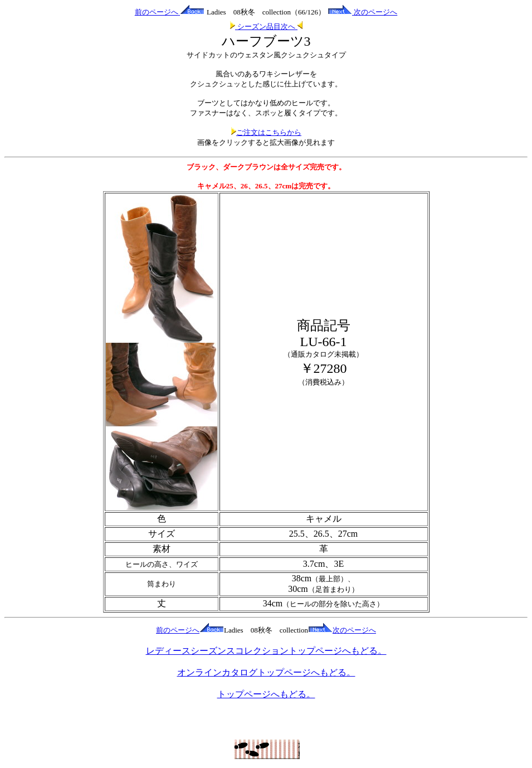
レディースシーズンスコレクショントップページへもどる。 (266, 651)
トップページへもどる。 (266, 694)
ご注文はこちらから (266, 132)
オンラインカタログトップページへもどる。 (266, 672)
